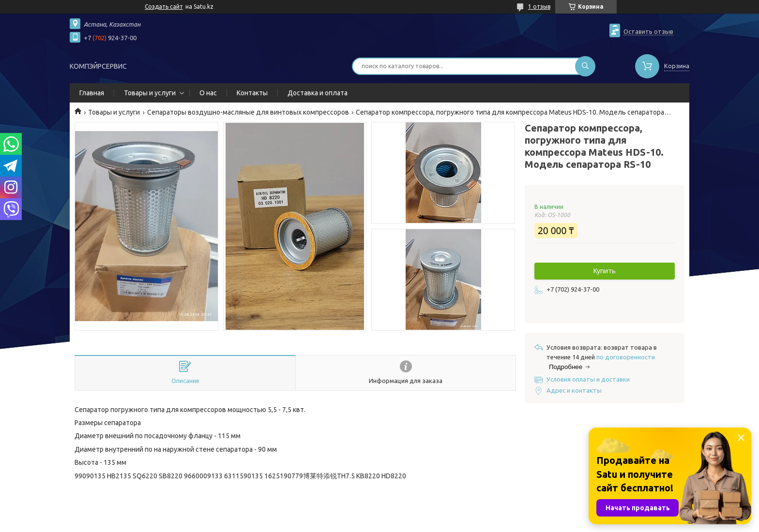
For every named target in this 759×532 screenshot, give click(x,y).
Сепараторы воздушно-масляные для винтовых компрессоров (248, 112)
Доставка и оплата (318, 93)
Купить (605, 271)
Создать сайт (164, 7)
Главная (92, 93)
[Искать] (585, 66)
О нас (208, 93)
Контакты (252, 93)
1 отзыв (539, 7)
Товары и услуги (150, 93)
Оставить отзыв (648, 31)
